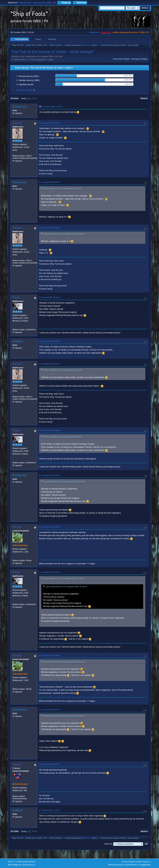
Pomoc (125, 862)
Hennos (17, 527)
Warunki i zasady (135, 862)
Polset (16, 297)
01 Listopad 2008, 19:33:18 (49, 123)
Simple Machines (29, 862)
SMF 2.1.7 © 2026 (15, 862)
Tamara (17, 764)
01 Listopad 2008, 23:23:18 (49, 810)
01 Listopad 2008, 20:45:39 (49, 341)
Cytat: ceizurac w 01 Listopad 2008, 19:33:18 (62, 189)
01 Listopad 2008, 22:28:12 (49, 572)
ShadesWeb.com (29, 865)
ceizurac (17, 123)
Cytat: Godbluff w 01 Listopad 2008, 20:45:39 (62, 370)
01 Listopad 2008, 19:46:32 (49, 182)
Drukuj (144, 99)
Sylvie (94, 45)
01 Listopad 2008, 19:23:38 (52, 107)
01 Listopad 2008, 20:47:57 (49, 364)
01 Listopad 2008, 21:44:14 (49, 475)
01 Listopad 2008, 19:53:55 (49, 228)
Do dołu (15, 99)
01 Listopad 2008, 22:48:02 (49, 655)
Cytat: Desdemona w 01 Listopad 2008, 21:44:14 (64, 579)
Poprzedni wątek (121, 59)
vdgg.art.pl (106, 32)
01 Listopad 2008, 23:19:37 (49, 764)
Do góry (15, 831)
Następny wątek (140, 59)
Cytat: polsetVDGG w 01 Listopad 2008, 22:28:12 (64, 662)
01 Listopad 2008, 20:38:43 (49, 297)
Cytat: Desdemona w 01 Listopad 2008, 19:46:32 (64, 234)
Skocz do (108, 844)
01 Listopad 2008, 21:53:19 (49, 527)
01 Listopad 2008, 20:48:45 (49, 430)
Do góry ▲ (147, 862)
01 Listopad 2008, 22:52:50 (49, 710)
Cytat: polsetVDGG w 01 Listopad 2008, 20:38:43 (64, 482)
